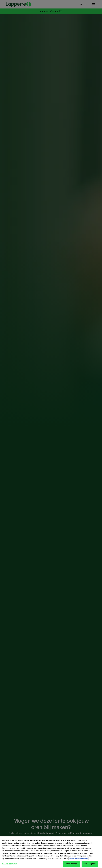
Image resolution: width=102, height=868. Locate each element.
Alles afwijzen (72, 864)
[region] (51, 852)
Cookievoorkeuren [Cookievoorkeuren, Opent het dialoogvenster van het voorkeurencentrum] (10, 864)
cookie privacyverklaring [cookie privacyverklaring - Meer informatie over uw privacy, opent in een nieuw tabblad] (78, 859)
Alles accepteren (90, 864)
